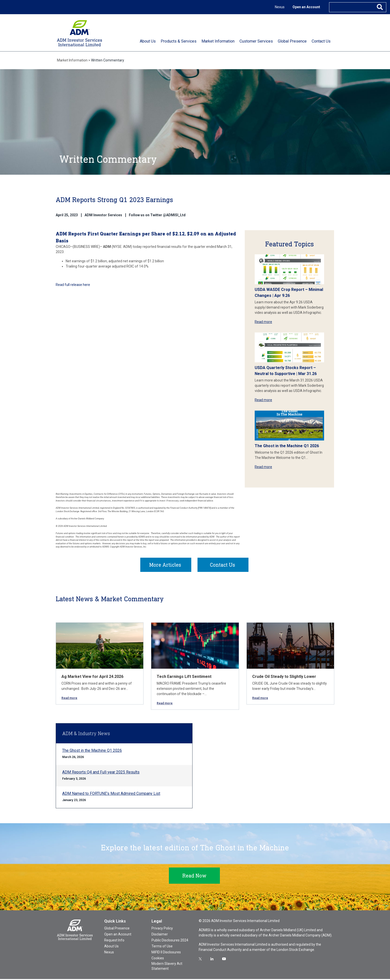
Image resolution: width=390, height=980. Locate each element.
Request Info (114, 941)
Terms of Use (162, 947)
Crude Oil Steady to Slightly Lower (284, 678)
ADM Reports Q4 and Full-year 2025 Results (101, 773)
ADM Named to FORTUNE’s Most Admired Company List (111, 794)
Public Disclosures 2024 (170, 941)
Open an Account (306, 7)
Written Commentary (108, 60)
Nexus (280, 7)
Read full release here (73, 285)
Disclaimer (160, 935)
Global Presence (117, 929)
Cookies (158, 959)
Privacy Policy (162, 929)
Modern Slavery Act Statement (167, 967)
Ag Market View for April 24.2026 (92, 678)
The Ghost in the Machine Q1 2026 (287, 446)
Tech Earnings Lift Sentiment (184, 678)
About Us (111, 947)
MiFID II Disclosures (166, 953)
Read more (263, 322)
